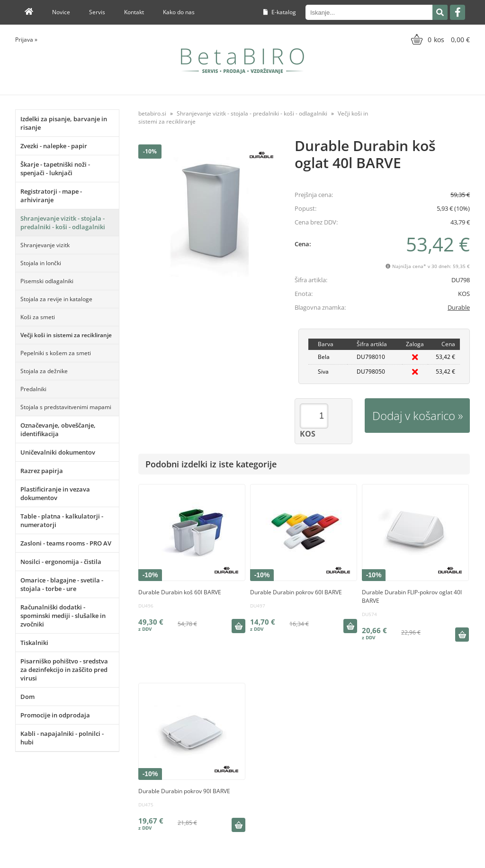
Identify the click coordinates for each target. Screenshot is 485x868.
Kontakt (134, 12)
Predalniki (33, 389)
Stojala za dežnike (44, 371)
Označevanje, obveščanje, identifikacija (58, 430)
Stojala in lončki (41, 263)
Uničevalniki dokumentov (58, 452)
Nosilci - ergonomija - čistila (61, 562)
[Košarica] (439, 39)
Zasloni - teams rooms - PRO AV (66, 543)
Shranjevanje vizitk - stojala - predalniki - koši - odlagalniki (63, 223)
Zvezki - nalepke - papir (54, 146)
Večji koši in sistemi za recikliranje (66, 335)
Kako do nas (179, 12)
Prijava (26, 40)
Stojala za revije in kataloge (56, 299)
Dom (27, 697)
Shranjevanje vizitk (45, 245)
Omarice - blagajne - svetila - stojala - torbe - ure (62, 584)
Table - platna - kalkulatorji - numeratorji (62, 520)
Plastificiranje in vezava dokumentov (55, 493)
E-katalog (280, 12)
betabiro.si (152, 113)
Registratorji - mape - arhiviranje (51, 196)
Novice (61, 12)
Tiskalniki (34, 643)
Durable (459, 307)
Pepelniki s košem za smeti (56, 353)
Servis (97, 12)
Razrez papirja (42, 471)
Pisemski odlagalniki (47, 281)
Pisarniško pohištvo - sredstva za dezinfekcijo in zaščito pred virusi (64, 670)
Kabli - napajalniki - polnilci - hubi (62, 738)
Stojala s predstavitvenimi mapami (66, 407)
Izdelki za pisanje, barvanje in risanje (64, 123)
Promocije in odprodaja (55, 715)
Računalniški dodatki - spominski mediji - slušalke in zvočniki (63, 616)
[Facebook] (458, 12)
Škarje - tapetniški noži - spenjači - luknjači (55, 169)
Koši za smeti (38, 317)
